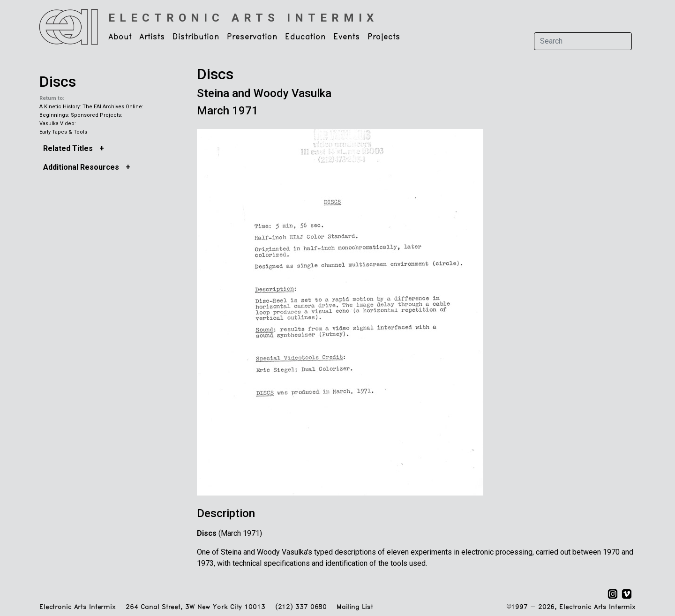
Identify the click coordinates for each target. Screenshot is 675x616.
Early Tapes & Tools (63, 132)
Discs (58, 82)
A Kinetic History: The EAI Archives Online (91, 107)
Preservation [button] (252, 37)
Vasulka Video (57, 124)
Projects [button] (384, 37)
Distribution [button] (196, 37)
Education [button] (305, 37)
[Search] (583, 41)
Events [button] (347, 37)
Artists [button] (152, 37)
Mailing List (355, 607)
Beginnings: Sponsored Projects (80, 115)
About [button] (120, 37)
